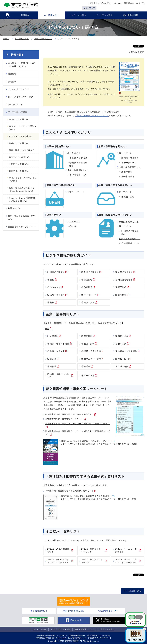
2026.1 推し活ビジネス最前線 (92, 561)
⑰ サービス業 (88, 376)
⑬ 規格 (51, 302)
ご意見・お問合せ (107, 629)
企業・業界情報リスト (78, 170)
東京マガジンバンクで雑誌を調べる (23, 128)
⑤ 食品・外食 (88, 344)
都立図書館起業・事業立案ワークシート (64, 419)
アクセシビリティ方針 (61, 629)
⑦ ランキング (54, 287)
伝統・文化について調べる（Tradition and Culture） (22, 189)
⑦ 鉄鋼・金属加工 (56, 351)
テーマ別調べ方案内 (18, 112)
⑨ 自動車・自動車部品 (126, 351)
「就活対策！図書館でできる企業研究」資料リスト (69, 491)
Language (118, 3)
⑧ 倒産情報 (87, 287)
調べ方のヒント (15, 104)
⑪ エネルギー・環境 (91, 359)
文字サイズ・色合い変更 (100, 3)
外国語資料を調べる (19, 171)
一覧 (47, 329)
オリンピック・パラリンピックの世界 (23, 179)
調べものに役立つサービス (21, 97)
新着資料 (12, 82)
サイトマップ (89, 8)
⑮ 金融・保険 (122, 366)
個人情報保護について (85, 629)
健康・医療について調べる (22, 150)
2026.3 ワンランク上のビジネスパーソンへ (126, 561)
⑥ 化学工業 (121, 344)
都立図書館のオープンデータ (22, 227)
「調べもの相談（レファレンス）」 (92, 116)
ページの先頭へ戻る (132, 591)
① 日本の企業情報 (56, 272)
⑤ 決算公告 (87, 280)
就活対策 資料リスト (129, 222)
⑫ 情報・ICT (121, 359)
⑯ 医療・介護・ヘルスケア (58, 376)
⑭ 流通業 (86, 366)
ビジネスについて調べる (21, 136)
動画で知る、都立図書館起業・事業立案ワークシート (86, 441)
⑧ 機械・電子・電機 (91, 351)
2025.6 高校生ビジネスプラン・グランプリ (58, 561)
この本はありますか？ (19, 89)
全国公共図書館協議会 (74, 611)
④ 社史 (51, 280)
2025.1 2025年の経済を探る (58, 550)
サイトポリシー (39, 629)
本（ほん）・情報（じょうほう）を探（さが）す (22, 65)
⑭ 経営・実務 (88, 302)
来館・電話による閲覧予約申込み (22, 218)
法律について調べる (19, 143)
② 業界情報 (87, 336)
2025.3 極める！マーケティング (92, 550)
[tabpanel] (74, 601)
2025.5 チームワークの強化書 (126, 550)
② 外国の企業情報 (90, 272)
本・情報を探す (15, 55)
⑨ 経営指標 (121, 287)
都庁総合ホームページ (134, 3)
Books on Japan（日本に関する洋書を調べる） (22, 200)
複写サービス (14, 208)
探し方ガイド (74, 153)
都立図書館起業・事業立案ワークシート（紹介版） (69, 414)
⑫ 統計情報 (121, 295)
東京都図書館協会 (39, 611)
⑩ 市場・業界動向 (56, 295)
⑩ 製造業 (52, 359)
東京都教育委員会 (106, 611)
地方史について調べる (20, 157)
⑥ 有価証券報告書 (124, 280)
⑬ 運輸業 (52, 366)
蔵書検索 (12, 74)
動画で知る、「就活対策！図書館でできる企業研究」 (86, 496)
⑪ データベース (89, 295)
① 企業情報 (53, 336)
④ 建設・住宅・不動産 (58, 344)
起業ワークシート (76, 192)
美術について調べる (19, 164)
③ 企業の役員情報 (124, 272)
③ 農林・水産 (122, 336)
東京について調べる (19, 119)
